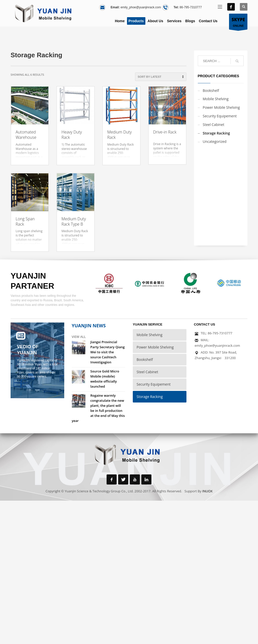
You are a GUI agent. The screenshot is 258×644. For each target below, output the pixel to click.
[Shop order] (161, 77)
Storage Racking (216, 133)
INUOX (207, 491)
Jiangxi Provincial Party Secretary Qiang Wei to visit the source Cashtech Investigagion (108, 352)
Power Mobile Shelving (221, 107)
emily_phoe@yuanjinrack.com (141, 7)
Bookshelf (211, 90)
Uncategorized (215, 141)
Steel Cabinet (214, 125)
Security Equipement (220, 116)
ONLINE (238, 22)
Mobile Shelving (216, 99)
